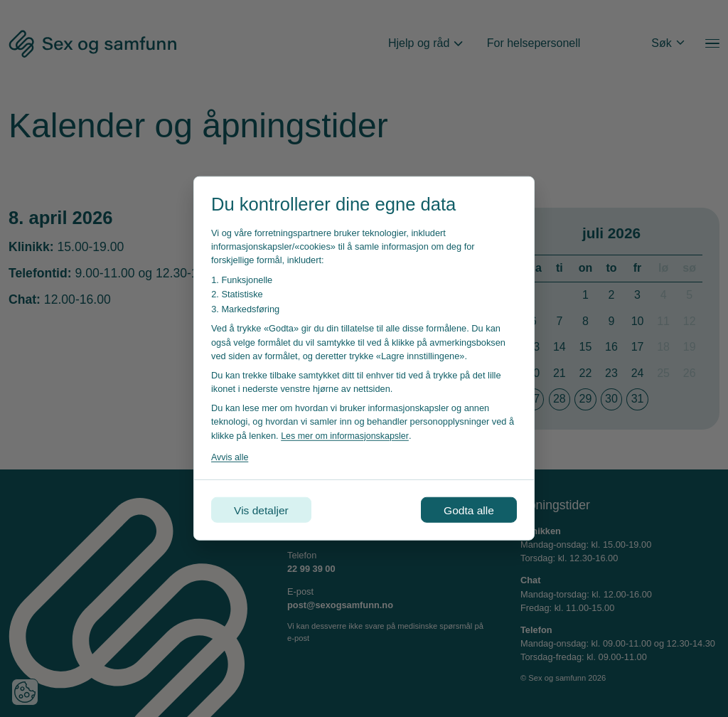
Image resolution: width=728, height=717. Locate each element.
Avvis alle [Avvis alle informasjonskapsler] (230, 456)
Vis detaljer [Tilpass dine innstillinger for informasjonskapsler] (263, 510)
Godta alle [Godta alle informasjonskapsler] (467, 510)
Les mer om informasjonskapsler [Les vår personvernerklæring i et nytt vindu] (346, 435)
